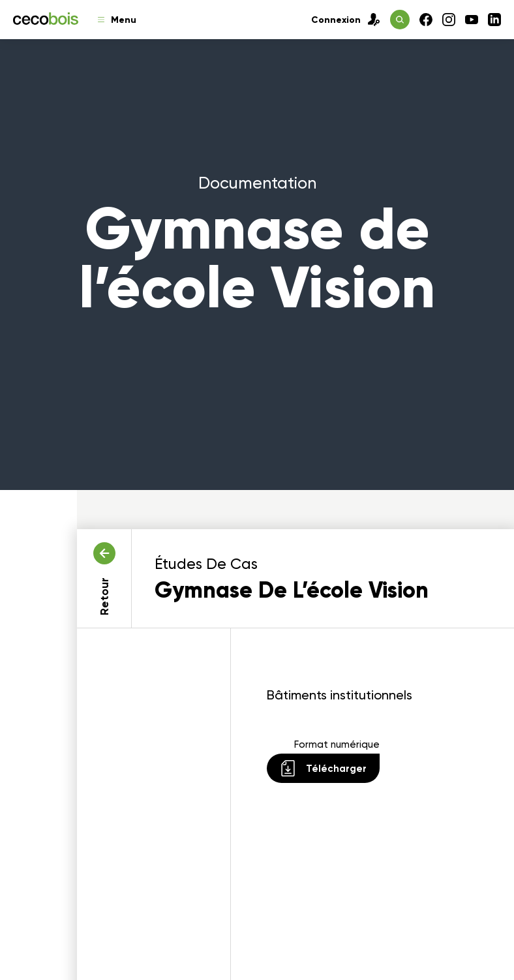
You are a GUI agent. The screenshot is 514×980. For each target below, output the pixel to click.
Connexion (346, 20)
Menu (117, 20)
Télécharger (323, 768)
